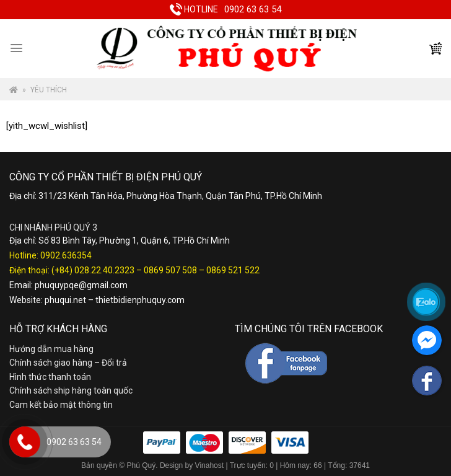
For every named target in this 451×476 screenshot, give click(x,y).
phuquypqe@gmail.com (81, 285)
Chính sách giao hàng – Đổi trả (68, 363)
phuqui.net (65, 300)
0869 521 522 (233, 270)
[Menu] (16, 48)
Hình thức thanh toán (50, 377)
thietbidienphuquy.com (140, 300)
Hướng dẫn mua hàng (51, 349)
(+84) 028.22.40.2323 (93, 270)
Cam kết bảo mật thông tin (61, 405)
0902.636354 (66, 255)
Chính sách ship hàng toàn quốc (71, 390)
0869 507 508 (170, 270)
